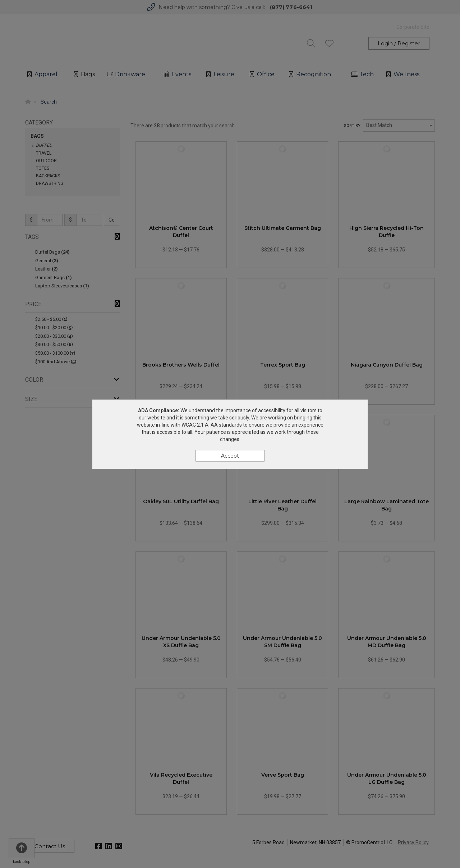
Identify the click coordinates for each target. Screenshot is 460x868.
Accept (230, 456)
